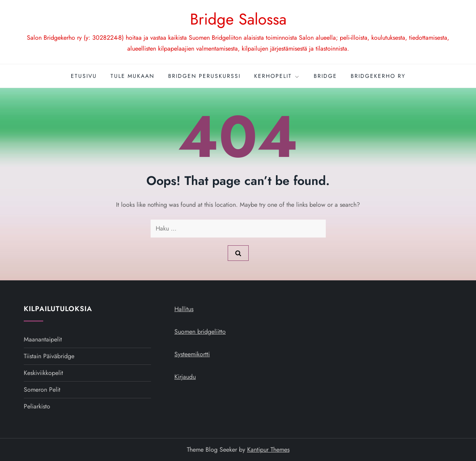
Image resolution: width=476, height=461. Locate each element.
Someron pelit (42, 390)
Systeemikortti (192, 354)
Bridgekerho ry (378, 76)
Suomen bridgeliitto (200, 332)
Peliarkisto (37, 406)
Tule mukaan (133, 76)
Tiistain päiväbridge (49, 356)
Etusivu (84, 76)
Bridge (325, 76)
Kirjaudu (185, 377)
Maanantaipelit (43, 339)
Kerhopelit (277, 76)
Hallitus (184, 309)
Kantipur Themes (268, 450)
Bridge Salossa (238, 19)
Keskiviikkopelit (43, 373)
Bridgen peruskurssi (204, 76)
